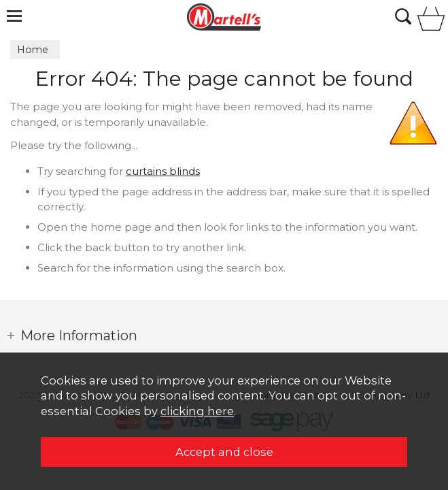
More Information (79, 336)
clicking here (197, 411)
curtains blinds (163, 171)
